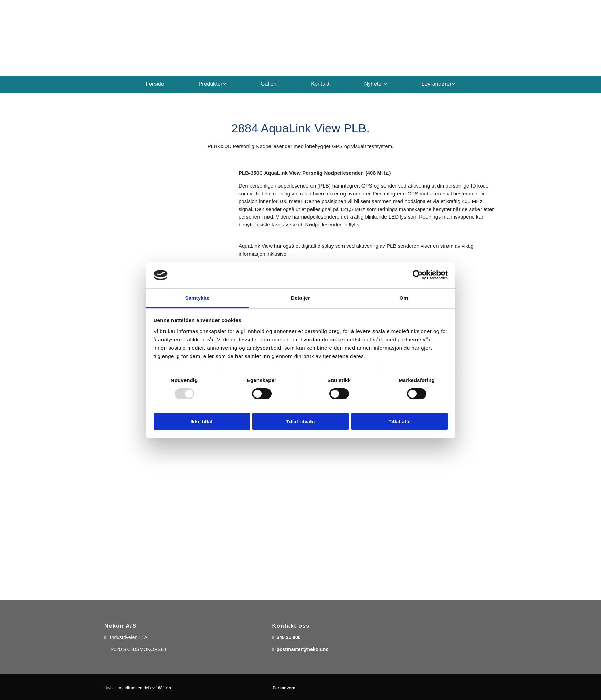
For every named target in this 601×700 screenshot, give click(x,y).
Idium (130, 688)
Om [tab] (404, 298)
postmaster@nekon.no (302, 649)
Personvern (284, 688)
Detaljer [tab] (300, 298)
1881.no (163, 688)
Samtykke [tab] (197, 298)
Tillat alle (400, 421)
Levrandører (437, 84)
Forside (155, 84)
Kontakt (320, 84)
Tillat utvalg (300, 421)
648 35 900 (288, 637)
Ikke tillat (201, 421)
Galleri (268, 84)
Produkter (210, 84)
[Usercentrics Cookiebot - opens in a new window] (418, 275)
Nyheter (374, 84)
